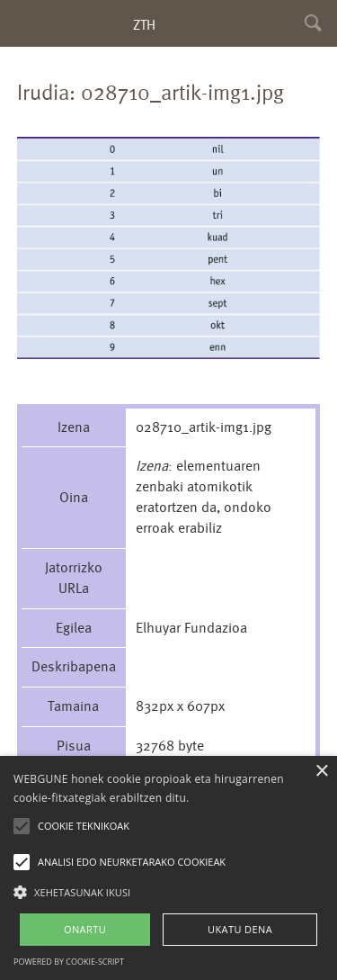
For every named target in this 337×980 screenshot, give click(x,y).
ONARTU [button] (85, 929)
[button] (168, 891)
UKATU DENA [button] (240, 929)
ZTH (144, 25)
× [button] (321, 772)
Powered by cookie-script (69, 962)
